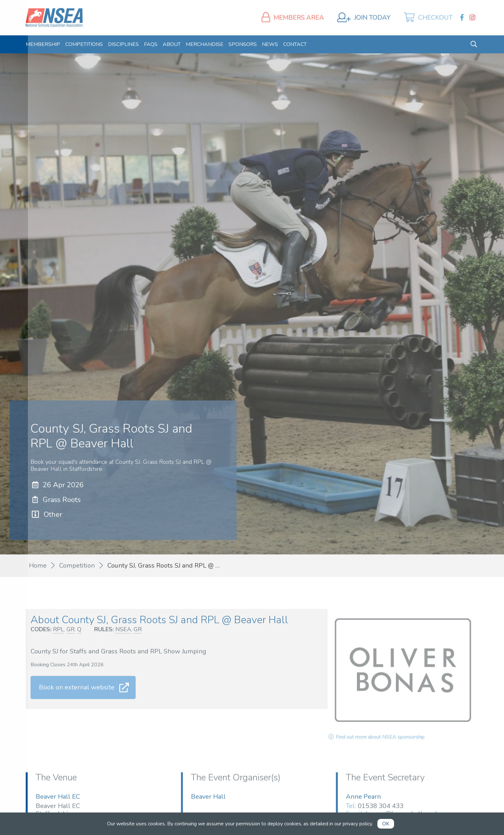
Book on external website (77, 687)
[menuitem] (43, 44)
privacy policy (357, 824)
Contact (295, 44)
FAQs (151, 44)
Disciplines (123, 44)
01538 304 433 (381, 806)
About (172, 44)
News (270, 44)
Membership (43, 44)
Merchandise (205, 44)
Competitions (84, 44)
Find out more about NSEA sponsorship (376, 737)
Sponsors (243, 44)
